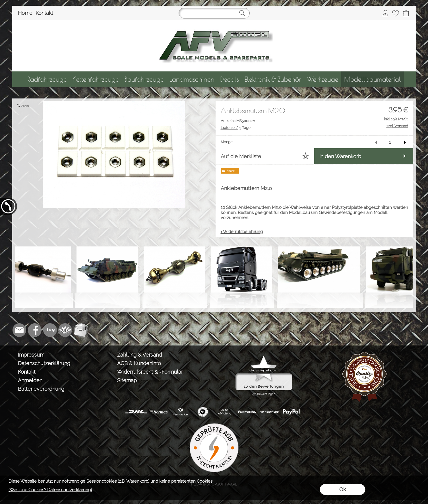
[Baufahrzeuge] (144, 79)
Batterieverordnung (41, 389)
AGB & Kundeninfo (139, 363)
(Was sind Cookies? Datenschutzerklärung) (50, 490)
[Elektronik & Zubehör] (273, 79)
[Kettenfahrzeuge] (96, 79)
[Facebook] (35, 330)
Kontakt (44, 13)
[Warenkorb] (406, 13)
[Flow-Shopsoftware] (65, 330)
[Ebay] (50, 330)
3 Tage (236, 128)
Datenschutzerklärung (44, 363)
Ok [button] (343, 489)
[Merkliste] (396, 13)
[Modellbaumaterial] (373, 79)
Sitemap (127, 380)
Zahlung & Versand (139, 355)
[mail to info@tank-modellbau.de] (19, 330)
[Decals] (229, 79)
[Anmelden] (385, 13)
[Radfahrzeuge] (47, 79)
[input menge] (390, 142)
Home (25, 13)
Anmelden (30, 380)
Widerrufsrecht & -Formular (150, 372)
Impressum (31, 355)
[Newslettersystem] (81, 330)
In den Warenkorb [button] (340, 156)
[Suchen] (214, 13)
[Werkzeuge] (323, 79)
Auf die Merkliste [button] (241, 156)
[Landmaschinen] (192, 79)
